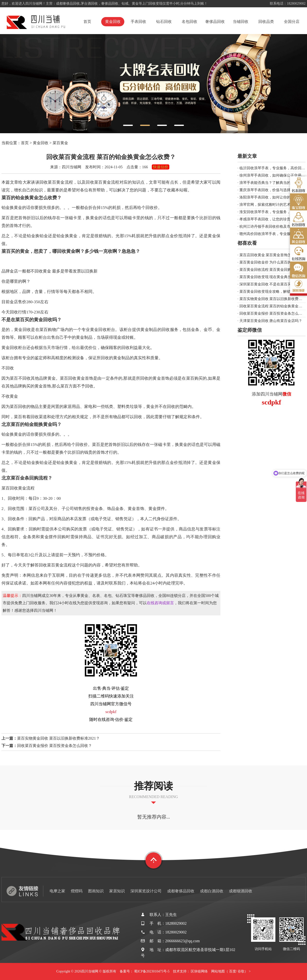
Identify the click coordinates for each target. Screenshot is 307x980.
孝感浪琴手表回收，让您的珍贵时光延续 (272, 219)
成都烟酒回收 (241, 891)
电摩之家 (57, 891)
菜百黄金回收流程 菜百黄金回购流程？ (271, 270)
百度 (233, 971)
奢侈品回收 (215, 22)
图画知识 (96, 891)
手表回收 (138, 22)
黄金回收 (113, 22)
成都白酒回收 (212, 891)
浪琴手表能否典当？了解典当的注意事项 (272, 183)
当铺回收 (241, 22)
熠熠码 (77, 891)
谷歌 (241, 971)
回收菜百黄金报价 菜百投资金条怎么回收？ (54, 746)
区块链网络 (199, 971)
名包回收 (190, 22)
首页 (87, 22)
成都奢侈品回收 (181, 891)
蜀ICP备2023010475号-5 (152, 971)
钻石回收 (164, 22)
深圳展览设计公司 (146, 891)
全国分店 (292, 22)
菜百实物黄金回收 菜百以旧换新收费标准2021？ (58, 738)
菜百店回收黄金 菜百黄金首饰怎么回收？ (273, 255)
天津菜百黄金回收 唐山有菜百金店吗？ (271, 321)
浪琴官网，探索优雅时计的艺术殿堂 (269, 205)
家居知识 (117, 891)
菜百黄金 (60, 143)
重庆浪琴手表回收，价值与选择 (265, 190)
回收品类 (266, 22)
